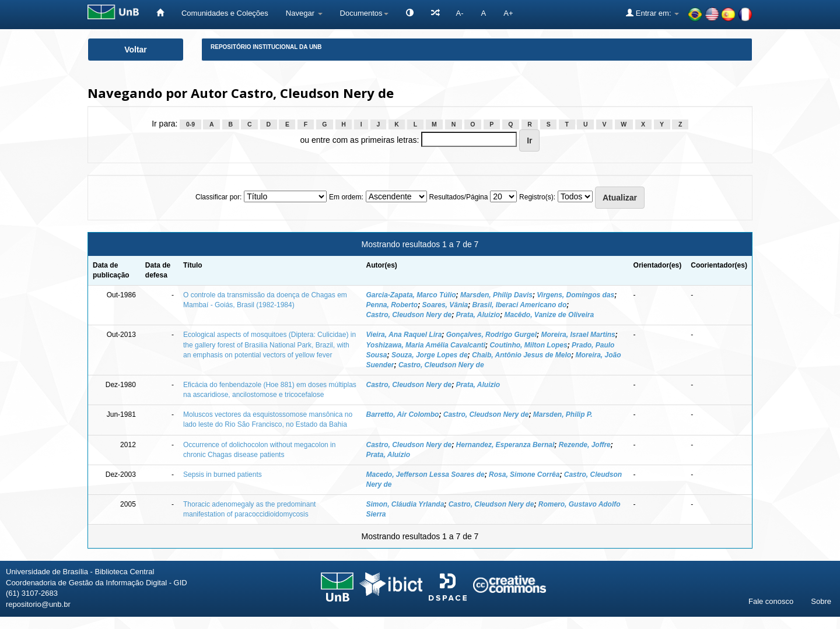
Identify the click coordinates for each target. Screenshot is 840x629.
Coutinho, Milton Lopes (528, 345)
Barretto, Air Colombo (403, 414)
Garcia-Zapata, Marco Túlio (411, 295)
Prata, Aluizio (478, 315)
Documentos (364, 13)
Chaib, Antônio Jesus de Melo (521, 355)
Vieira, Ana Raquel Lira (404, 335)
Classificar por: (218, 197)
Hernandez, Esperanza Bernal (505, 445)
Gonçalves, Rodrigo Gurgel (491, 335)
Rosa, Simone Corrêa (524, 475)
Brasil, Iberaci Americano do (520, 305)
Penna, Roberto (392, 305)
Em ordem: (346, 197)
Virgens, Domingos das (575, 295)
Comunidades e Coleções (225, 13)
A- (460, 13)
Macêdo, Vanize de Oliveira (549, 315)
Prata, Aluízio (388, 455)
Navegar (304, 13)
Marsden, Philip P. (563, 414)
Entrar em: (652, 13)
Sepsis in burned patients (223, 475)
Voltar (136, 50)
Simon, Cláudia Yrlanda (405, 504)
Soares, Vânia (445, 305)
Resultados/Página (459, 197)
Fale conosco (771, 601)
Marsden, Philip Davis (496, 295)
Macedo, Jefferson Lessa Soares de (426, 475)
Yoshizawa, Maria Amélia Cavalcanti (426, 345)
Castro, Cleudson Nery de (409, 315)
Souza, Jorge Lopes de (430, 355)
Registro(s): (537, 197)
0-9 (190, 124)
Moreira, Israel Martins (578, 335)
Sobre (821, 601)
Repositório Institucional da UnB (266, 47)
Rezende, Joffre (585, 445)
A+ (508, 13)
